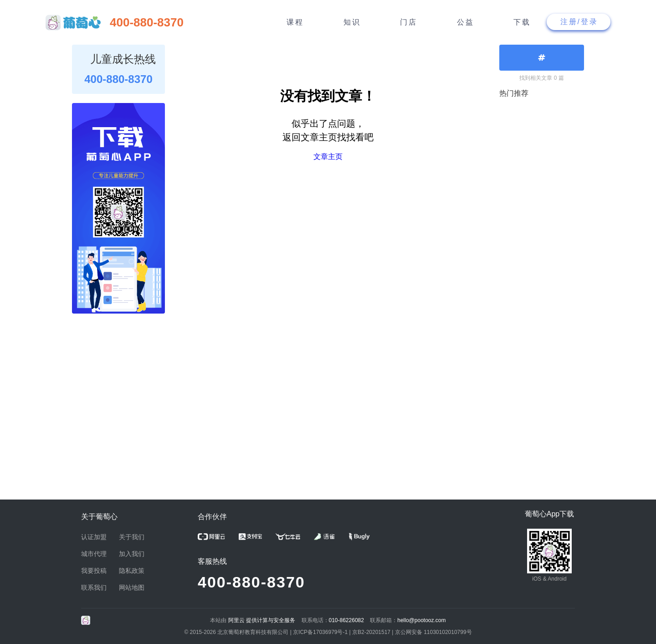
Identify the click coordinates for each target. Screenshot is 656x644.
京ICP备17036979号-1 (320, 632)
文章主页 (328, 157)
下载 (522, 22)
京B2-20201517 (371, 632)
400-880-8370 (251, 582)
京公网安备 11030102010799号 (433, 632)
